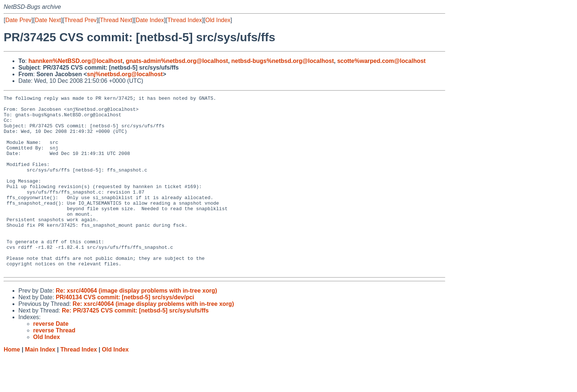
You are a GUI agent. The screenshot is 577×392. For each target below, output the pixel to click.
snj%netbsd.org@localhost (125, 74)
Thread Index (185, 20)
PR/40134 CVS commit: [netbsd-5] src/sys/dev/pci (125, 333)
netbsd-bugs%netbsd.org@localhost (283, 61)
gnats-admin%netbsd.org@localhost (177, 61)
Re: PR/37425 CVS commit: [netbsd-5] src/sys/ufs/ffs (135, 346)
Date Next (48, 20)
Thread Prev (81, 20)
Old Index (218, 20)
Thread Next (116, 20)
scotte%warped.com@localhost (381, 61)
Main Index (40, 385)
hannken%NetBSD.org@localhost (75, 61)
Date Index (150, 20)
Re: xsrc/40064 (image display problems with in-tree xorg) (136, 326)
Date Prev (18, 20)
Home (12, 385)
